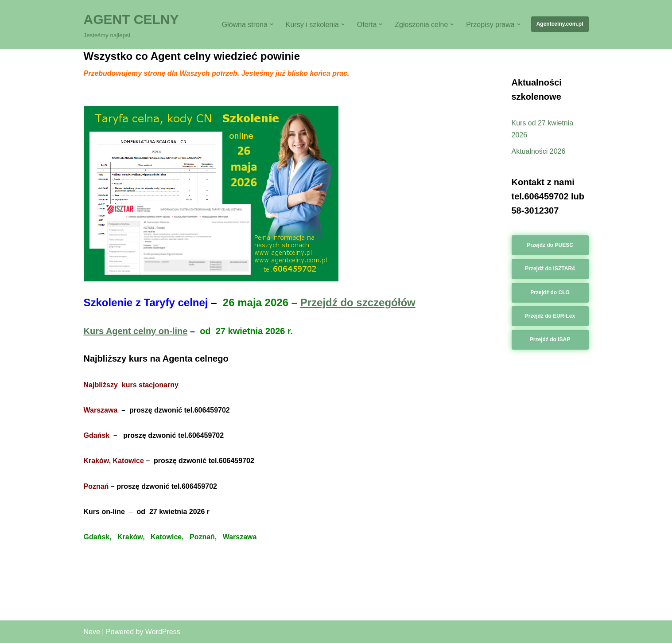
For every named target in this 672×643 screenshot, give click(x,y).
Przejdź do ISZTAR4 (550, 269)
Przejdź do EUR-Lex (550, 316)
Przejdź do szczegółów (358, 302)
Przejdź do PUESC (550, 245)
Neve (92, 632)
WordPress (163, 632)
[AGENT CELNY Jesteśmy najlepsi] (131, 24)
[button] (272, 24)
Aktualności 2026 (539, 151)
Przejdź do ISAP (550, 339)
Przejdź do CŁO (550, 292)
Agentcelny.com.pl (560, 24)
